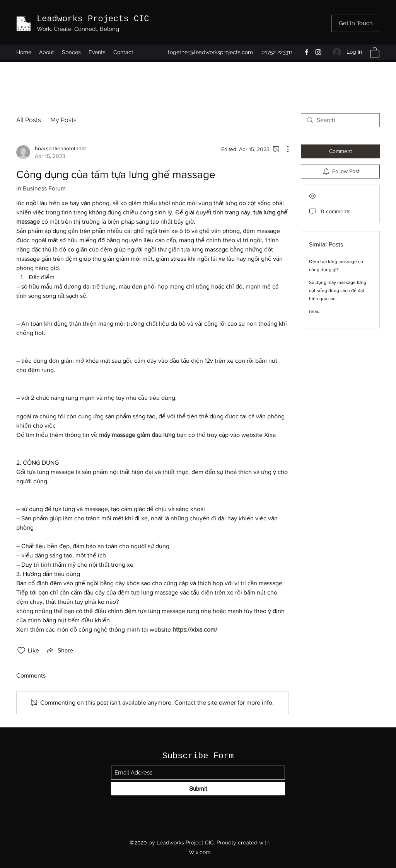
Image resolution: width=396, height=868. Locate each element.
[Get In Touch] (356, 23)
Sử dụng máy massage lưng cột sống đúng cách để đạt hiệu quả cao (338, 290)
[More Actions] (284, 149)
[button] (375, 52)
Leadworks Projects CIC (93, 19)
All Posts (29, 120)
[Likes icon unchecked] (21, 651)
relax (314, 311)
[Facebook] (307, 52)
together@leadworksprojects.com (210, 52)
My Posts (63, 120)
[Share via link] (59, 651)
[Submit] (198, 789)
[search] (340, 120)
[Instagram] (318, 52)
